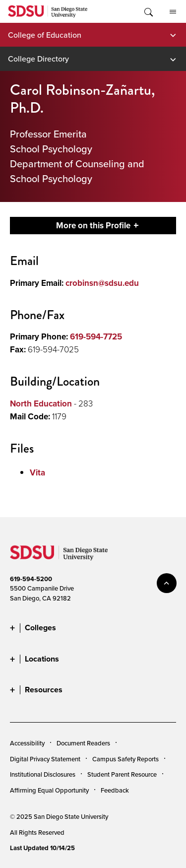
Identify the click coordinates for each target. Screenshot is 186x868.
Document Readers (83, 743)
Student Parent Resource (122, 774)
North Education (41, 403)
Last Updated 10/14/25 (42, 848)
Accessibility (27, 743)
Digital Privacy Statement (45, 759)
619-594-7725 (96, 336)
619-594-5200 (31, 579)
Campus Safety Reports (125, 759)
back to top (167, 583)
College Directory (38, 59)
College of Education (45, 35)
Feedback (115, 790)
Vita (37, 472)
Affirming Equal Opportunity (49, 790)
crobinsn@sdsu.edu (102, 283)
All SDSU (173, 12)
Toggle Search (148, 11)
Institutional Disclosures (43, 774)
